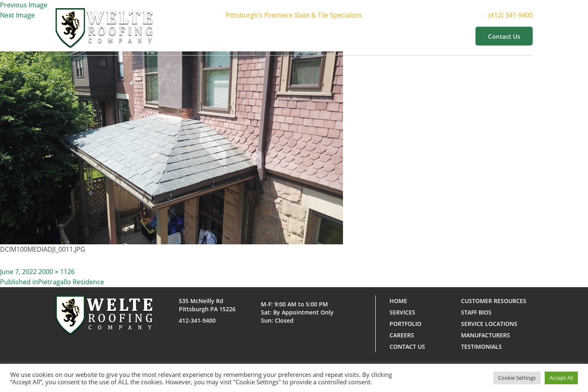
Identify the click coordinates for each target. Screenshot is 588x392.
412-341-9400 (197, 320)
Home (237, 36)
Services (322, 36)
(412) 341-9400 (518, 15)
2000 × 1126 (57, 272)
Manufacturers (486, 335)
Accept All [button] (561, 378)
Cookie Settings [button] (517, 378)
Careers (402, 335)
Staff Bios (476, 312)
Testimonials (481, 347)
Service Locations (489, 324)
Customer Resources (430, 36)
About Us (275, 36)
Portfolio (367, 36)
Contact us (504, 36)
